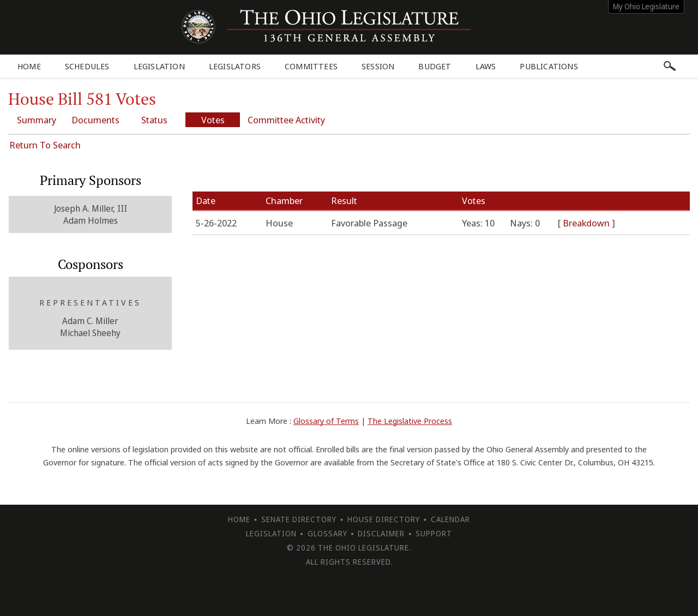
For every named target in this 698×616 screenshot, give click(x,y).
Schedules (87, 66)
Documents (95, 120)
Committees (311, 66)
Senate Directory (299, 519)
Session (378, 66)
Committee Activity (286, 120)
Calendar (450, 519)
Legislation (159, 66)
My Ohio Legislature (646, 6)
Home (29, 66)
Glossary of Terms (326, 421)
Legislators (235, 66)
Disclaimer (381, 533)
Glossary (327, 533)
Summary (37, 120)
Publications (549, 66)
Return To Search (45, 145)
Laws (486, 66)
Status (154, 120)
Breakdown (587, 223)
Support (434, 533)
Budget (435, 66)
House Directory (384, 519)
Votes (213, 120)
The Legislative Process (410, 421)
